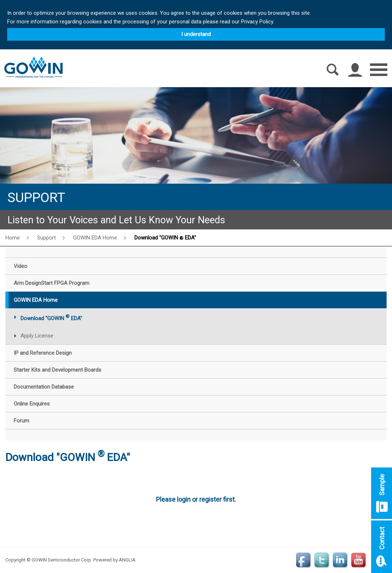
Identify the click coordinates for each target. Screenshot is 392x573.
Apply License (37, 336)
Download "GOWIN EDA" (165, 238)
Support (46, 238)
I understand (196, 34)
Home (13, 238)
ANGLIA (127, 560)
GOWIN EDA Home (95, 238)
